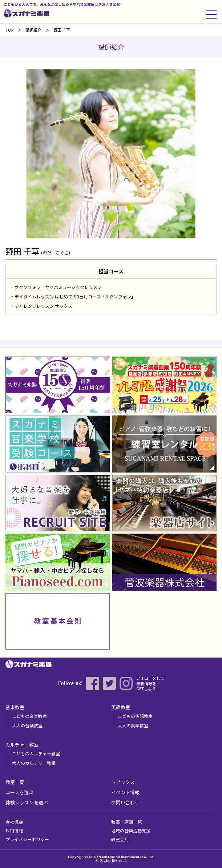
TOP (9, 30)
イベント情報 (125, 792)
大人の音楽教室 (27, 725)
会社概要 (14, 822)
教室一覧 (15, 782)
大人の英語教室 (133, 725)
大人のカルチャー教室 (34, 763)
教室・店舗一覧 (126, 822)
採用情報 (14, 830)
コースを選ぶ (19, 792)
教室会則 (120, 839)
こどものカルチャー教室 (36, 753)
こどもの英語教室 (135, 716)
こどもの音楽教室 (29, 716)
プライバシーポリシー (27, 839)
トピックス (123, 782)
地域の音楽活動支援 (131, 830)
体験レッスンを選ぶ (27, 802)
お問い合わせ (125, 802)
